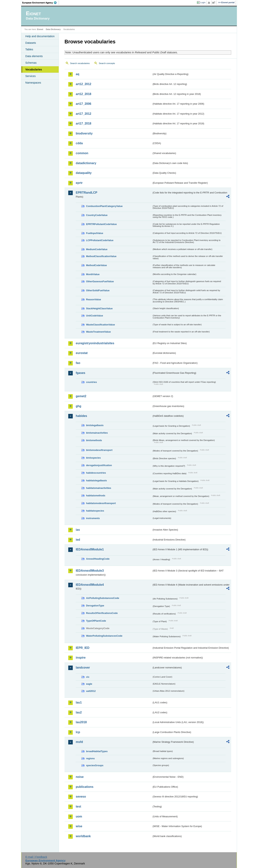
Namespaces (33, 83)
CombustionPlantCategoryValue (104, 206)
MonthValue (93, 274)
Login (203, 2)
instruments (93, 518)
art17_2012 (84, 114)
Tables (29, 49)
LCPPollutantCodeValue (100, 240)
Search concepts (107, 63)
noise (80, 777)
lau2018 (81, 722)
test (78, 806)
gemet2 (81, 396)
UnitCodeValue (94, 316)
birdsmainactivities (97, 433)
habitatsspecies (95, 511)
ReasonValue (94, 299)
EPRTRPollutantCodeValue (101, 224)
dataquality (84, 173)
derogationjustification (99, 465)
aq (78, 74)
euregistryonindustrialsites (95, 343)
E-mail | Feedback (36, 857)
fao (78, 363)
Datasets (31, 43)
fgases (81, 373)
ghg (78, 406)
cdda (79, 143)
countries (91, 382)
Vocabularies (34, 69)
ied (78, 540)
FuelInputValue (95, 233)
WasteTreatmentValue (98, 332)
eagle (89, 684)
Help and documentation (40, 36)
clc (88, 677)
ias (78, 530)
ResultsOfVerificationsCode (102, 613)
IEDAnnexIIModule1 (90, 549)
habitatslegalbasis (96, 480)
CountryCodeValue (97, 215)
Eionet (40, 29)
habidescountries (96, 473)
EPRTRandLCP (87, 193)
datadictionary (86, 163)
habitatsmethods (96, 496)
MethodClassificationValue (101, 256)
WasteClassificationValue (100, 325)
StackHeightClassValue (99, 308)
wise (79, 826)
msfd (79, 742)
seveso (81, 797)
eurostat (82, 353)
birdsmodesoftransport (99, 450)
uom (79, 816)
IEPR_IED (83, 648)
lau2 (79, 712)
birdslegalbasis (95, 425)
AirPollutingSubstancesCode (103, 598)
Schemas (31, 63)
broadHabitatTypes (97, 751)
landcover (83, 668)
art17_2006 (84, 104)
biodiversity (84, 133)
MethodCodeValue (96, 265)
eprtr (79, 183)
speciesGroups (95, 765)
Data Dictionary (53, 29)
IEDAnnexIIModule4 (90, 585)
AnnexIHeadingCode (98, 559)
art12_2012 (84, 84)
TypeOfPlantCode (96, 621)
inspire (81, 658)
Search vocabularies (80, 63)
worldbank (83, 836)
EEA (41, 3)
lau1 (79, 702)
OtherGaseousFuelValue (100, 281)
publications (85, 787)
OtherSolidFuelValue (98, 290)
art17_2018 (84, 123)
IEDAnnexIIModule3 (90, 571)
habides (81, 416)
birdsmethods (94, 440)
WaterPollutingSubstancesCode (104, 636)
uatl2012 (91, 691)
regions (90, 758)
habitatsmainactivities (99, 488)
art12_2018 (84, 94)
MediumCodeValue (97, 249)
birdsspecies (93, 458)
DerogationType (95, 606)
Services (30, 76)
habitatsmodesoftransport (101, 503)
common (82, 153)
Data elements (34, 56)
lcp (78, 732)
